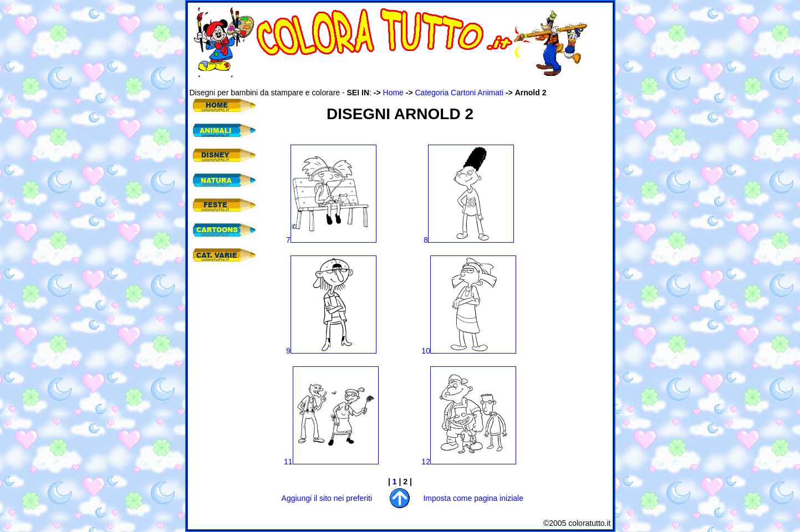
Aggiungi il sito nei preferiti (327, 498)
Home (393, 93)
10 (469, 351)
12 (469, 462)
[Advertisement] (391, 82)
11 (331, 462)
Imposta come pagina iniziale (473, 498)
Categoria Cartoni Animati (460, 93)
